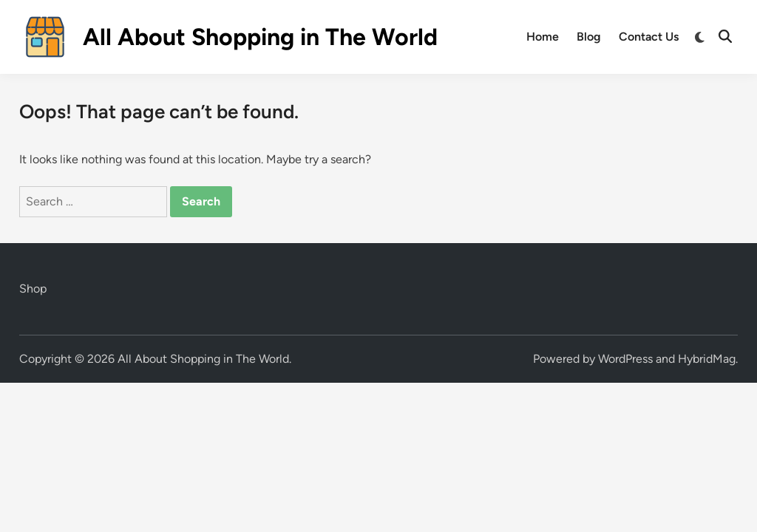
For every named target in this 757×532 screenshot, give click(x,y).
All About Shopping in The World (260, 37)
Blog (589, 37)
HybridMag (707, 359)
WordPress (625, 359)
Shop (33, 289)
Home (543, 37)
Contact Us (649, 37)
